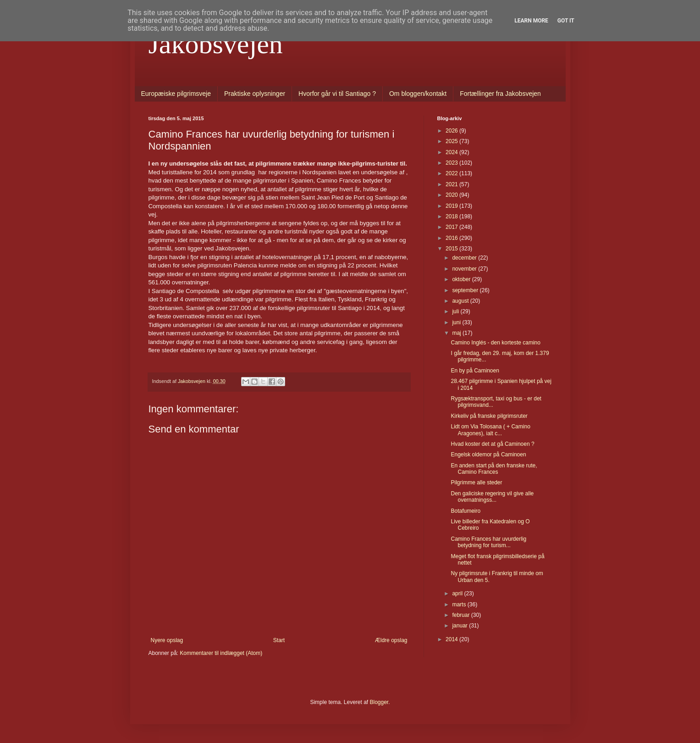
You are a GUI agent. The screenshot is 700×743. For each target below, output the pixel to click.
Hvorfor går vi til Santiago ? (337, 94)
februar (461, 615)
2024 (452, 152)
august (461, 301)
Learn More (531, 21)
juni (457, 322)
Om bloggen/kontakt (418, 94)
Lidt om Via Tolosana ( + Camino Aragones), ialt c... (490, 430)
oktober (462, 279)
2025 (452, 141)
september (466, 290)
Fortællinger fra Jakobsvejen (500, 94)
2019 (452, 206)
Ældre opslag (391, 640)
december (465, 258)
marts (460, 604)
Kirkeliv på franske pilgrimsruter (489, 416)
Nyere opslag (167, 640)
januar (460, 626)
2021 (452, 184)
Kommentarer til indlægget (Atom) (221, 653)
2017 (452, 227)
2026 (452, 131)
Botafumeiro (466, 511)
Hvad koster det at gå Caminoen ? (492, 444)
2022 (452, 173)
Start (279, 640)
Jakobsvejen (216, 44)
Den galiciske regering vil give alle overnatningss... (492, 497)
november (465, 269)
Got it (566, 21)
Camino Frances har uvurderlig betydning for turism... (488, 542)
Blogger (379, 702)
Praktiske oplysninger (255, 94)
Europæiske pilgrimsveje (176, 94)
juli (456, 311)
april (458, 593)
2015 (452, 249)
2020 (452, 195)
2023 (452, 163)
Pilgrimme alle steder (476, 482)
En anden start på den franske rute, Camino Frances (494, 469)
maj (457, 333)
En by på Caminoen (475, 371)
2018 (452, 216)
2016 (452, 238)
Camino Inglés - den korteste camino (495, 343)
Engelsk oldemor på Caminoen (488, 455)
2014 (452, 639)
